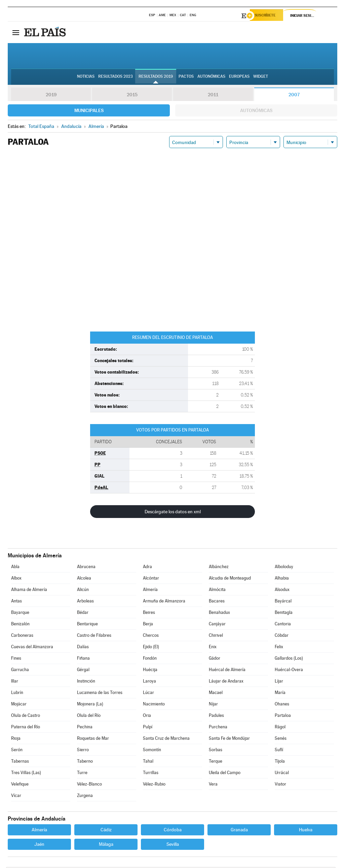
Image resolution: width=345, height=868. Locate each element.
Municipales (89, 111)
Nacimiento (154, 705)
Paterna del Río (26, 728)
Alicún (83, 591)
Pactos (186, 78)
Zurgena (85, 796)
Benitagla (284, 613)
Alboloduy (284, 568)
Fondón (150, 659)
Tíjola (280, 762)
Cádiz (106, 831)
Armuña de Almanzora (164, 602)
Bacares (217, 602)
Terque (216, 762)
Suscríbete (269, 16)
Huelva (306, 831)
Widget (261, 78)
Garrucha (20, 671)
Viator (280, 785)
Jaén (39, 845)
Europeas (239, 78)
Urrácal (282, 774)
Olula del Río (89, 716)
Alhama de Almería (29, 591)
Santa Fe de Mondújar (229, 739)
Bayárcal (283, 602)
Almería (150, 591)
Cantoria (283, 625)
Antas (16, 602)
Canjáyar (217, 625)
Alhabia (282, 579)
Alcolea (84, 579)
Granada (239, 831)
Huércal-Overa (289, 671)
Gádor (215, 659)
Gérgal (83, 671)
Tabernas (20, 762)
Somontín (152, 751)
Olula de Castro (26, 716)
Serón (17, 751)
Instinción (86, 682)
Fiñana (83, 659)
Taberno (85, 762)
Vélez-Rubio (154, 785)
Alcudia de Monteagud (230, 579)
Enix (213, 648)
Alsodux (282, 591)
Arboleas (85, 602)
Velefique (20, 785)
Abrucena (86, 568)
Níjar (213, 705)
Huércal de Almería (227, 671)
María (280, 693)
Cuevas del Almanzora (32, 648)
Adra (147, 568)
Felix (279, 648)
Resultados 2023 (116, 78)
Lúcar (148, 693)
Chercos (151, 636)
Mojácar (19, 705)
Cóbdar (282, 636)
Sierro (83, 751)
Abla (15, 568)
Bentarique (87, 625)
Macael (216, 693)
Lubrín (17, 693)
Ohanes (282, 705)
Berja (148, 625)
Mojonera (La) (90, 705)
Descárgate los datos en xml (173, 513)
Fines (16, 659)
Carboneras (22, 636)
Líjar (279, 682)
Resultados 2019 (156, 78)
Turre (82, 774)
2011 (213, 96)
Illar (15, 682)
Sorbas (216, 751)
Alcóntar (151, 579)
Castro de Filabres (94, 636)
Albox (16, 579)
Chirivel (216, 636)
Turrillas (151, 774)
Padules (216, 716)
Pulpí (148, 728)
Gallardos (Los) (289, 659)
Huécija (150, 671)
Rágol (280, 728)
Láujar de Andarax (226, 682)
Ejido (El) (151, 648)
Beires (149, 613)
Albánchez (219, 568)
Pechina (85, 728)
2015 (132, 96)
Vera (213, 785)
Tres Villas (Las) (26, 774)
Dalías (83, 648)
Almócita (217, 591)
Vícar (16, 796)
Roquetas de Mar (93, 739)
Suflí (279, 751)
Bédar (83, 613)
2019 (51, 96)
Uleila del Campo (225, 774)
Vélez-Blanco (89, 785)
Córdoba (173, 831)
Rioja (16, 739)
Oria (147, 716)
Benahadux (219, 613)
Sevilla (173, 845)
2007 (294, 96)
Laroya (149, 682)
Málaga (106, 845)
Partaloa (283, 716)
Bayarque (20, 613)
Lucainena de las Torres (100, 693)
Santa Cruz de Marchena (166, 739)
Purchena (218, 728)
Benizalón (20, 625)
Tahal (148, 762)
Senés (281, 739)
